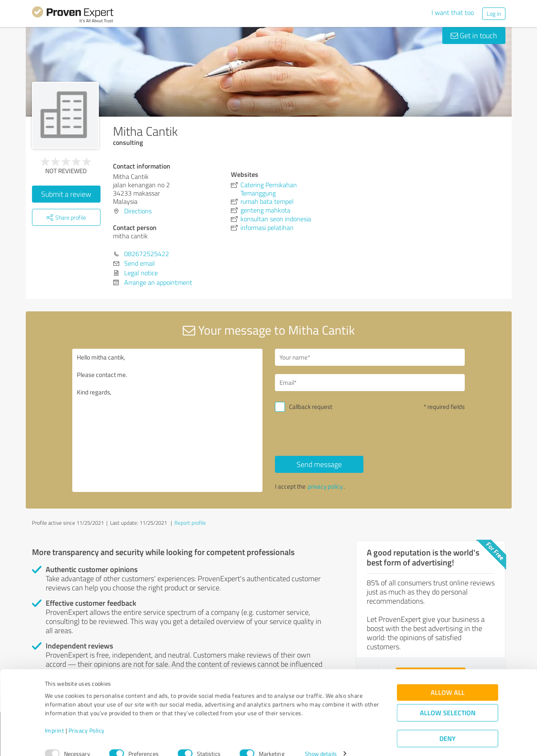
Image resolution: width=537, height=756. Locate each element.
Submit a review (66, 194)
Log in (494, 13)
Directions (138, 211)
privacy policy (325, 486)
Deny (447, 725)
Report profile (190, 523)
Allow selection (448, 699)
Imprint (55, 717)
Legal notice (141, 273)
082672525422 (147, 254)
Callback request (311, 407)
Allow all (448, 679)
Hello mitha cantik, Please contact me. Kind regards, (167, 420)
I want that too (453, 12)
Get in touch (474, 35)
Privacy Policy (87, 717)
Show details (321, 740)
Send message (319, 464)
